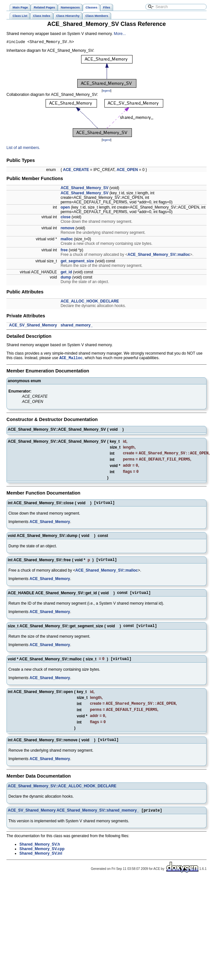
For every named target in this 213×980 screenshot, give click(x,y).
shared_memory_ (76, 326)
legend (106, 92)
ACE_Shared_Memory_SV (84, 189)
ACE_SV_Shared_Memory (33, 326)
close (65, 218)
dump (66, 278)
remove (67, 229)
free (64, 251)
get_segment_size (77, 262)
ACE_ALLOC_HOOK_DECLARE (90, 302)
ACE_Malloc (71, 359)
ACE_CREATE (76, 171)
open (65, 208)
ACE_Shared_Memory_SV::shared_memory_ (98, 823)
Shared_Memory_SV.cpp (42, 861)
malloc (67, 240)
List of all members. (23, 149)
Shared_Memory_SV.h (40, 857)
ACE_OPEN (127, 171)
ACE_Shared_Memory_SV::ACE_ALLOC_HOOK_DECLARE (62, 798)
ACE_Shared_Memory (50, 527)
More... (120, 34)
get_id (66, 273)
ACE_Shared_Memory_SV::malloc (159, 256)
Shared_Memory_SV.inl (41, 866)
